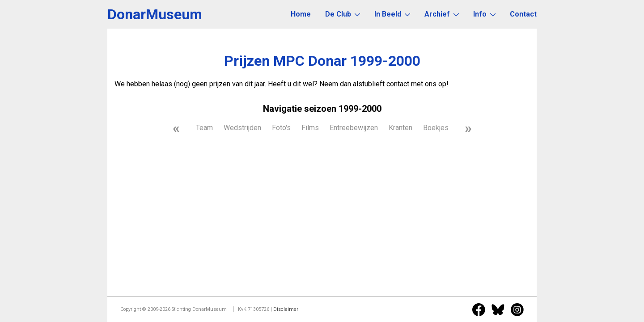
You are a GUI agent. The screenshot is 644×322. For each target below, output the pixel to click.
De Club (343, 14)
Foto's (281, 128)
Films (310, 128)
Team (204, 128)
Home (301, 14)
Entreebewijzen (354, 128)
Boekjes (436, 128)
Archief (442, 14)
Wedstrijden (242, 128)
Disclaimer (286, 309)
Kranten (400, 128)
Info (484, 14)
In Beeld (392, 14)
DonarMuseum (155, 14)
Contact (523, 14)
